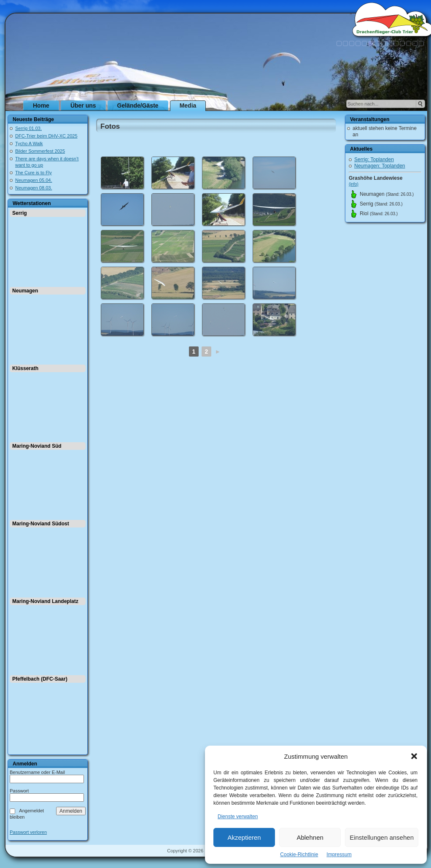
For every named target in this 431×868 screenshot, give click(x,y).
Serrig (20, 213)
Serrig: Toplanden (374, 160)
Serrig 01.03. (28, 128)
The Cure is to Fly (34, 173)
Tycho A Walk (29, 143)
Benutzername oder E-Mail (37, 772)
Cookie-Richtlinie (299, 854)
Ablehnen (310, 837)
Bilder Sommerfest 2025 (40, 151)
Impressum (339, 854)
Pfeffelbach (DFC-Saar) (40, 679)
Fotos (110, 126)
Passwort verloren (28, 832)
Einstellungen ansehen (382, 837)
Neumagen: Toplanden (380, 166)
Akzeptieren (244, 837)
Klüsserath (25, 368)
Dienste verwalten (238, 817)
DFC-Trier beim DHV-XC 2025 (46, 136)
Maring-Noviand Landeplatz (45, 601)
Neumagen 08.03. (34, 188)
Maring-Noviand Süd (37, 446)
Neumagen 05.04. (34, 180)
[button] (414, 756)
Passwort (19, 791)
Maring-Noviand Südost (41, 524)
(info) (354, 184)
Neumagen (25, 291)
